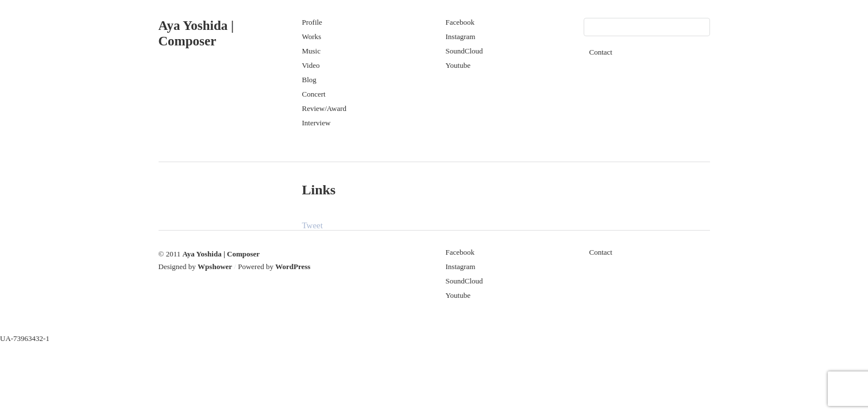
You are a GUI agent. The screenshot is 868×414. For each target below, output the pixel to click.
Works (312, 37)
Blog (309, 80)
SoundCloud (464, 51)
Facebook (460, 22)
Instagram (461, 37)
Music (312, 51)
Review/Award (325, 108)
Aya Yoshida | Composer (221, 254)
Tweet (313, 225)
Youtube (458, 65)
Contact (601, 52)
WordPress (293, 267)
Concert (314, 94)
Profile (312, 22)
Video (311, 65)
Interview (317, 123)
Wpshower (215, 267)
